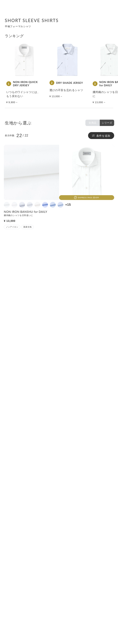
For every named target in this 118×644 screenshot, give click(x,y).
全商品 (93, 123)
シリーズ (107, 123)
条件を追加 (101, 136)
